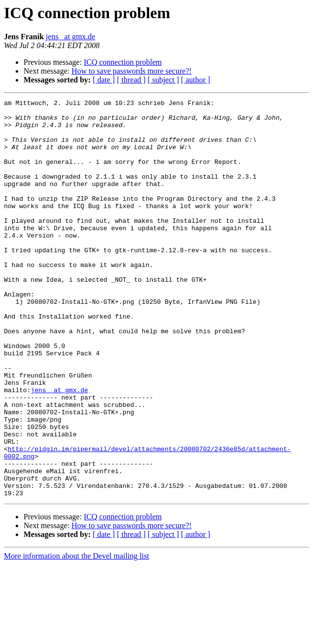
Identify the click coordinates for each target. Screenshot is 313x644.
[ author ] (196, 80)
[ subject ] (163, 80)
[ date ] (104, 80)
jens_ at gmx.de (70, 37)
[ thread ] (131, 80)
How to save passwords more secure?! (132, 71)
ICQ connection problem (123, 62)
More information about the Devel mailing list (77, 635)
